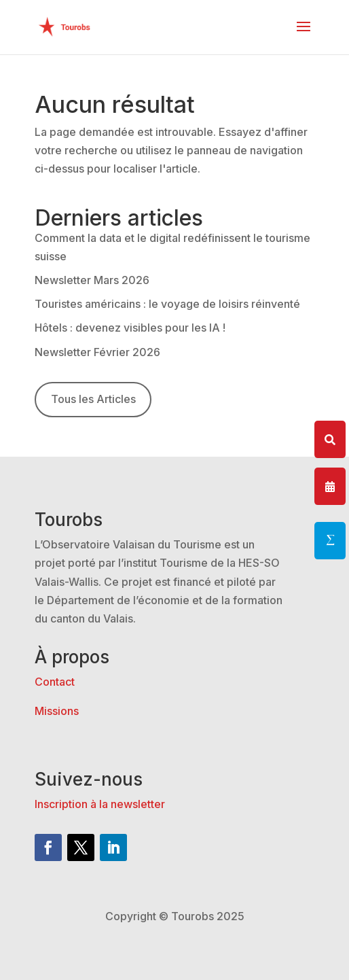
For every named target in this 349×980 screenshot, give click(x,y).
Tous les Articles (93, 399)
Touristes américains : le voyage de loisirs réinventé (167, 304)
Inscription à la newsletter (100, 804)
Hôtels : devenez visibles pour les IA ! (130, 328)
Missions (57, 711)
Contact (55, 682)
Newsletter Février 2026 (97, 352)
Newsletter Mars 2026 (92, 280)
